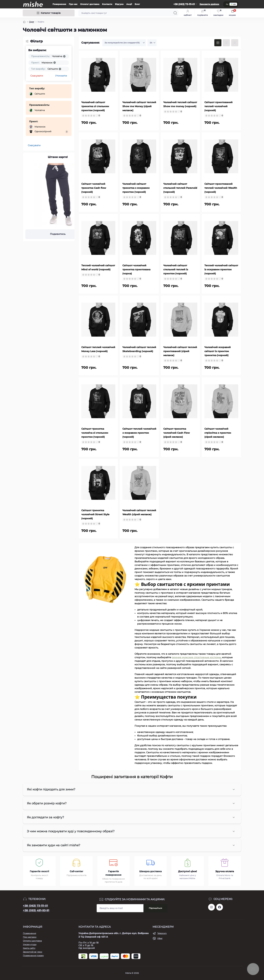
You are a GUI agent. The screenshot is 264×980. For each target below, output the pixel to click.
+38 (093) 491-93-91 (36, 910)
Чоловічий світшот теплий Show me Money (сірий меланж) (139, 106)
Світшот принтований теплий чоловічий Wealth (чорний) (221, 188)
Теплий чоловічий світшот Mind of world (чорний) (98, 267)
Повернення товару (33, 956)
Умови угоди (30, 944)
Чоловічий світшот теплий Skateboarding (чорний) (139, 349)
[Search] (175, 13)
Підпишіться (155, 908)
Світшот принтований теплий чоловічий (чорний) (218, 106)
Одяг (32, 22)
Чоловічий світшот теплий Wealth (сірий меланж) (139, 512)
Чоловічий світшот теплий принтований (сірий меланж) (180, 351)
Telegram (162, 933)
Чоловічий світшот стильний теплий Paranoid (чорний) (180, 188)
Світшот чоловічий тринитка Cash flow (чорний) (94, 188)
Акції (129, 4)
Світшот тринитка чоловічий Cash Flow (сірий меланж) (177, 433)
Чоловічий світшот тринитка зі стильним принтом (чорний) (95, 106)
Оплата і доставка (90, 4)
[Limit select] (152, 43)
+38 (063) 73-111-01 (35, 906)
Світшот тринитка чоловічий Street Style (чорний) (95, 514)
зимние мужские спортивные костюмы (196, 657)
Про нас (73, 4)
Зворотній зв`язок (32, 952)
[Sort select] (124, 43)
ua (233, 4)
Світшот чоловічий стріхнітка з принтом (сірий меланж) (218, 433)
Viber (160, 938)
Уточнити (61, 76)
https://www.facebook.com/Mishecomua (220, 907)
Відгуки (119, 4)
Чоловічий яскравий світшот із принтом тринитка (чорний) (218, 351)
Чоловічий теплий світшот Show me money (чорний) (180, 104)
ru (227, 4)
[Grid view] (218, 43)
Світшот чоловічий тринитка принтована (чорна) (136, 269)
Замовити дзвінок (209, 4)
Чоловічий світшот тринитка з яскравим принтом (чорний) (136, 188)
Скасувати (37, 76)
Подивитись (58, 234)
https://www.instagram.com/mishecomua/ (211, 907)
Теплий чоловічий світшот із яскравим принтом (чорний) (221, 269)
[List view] (226, 43)
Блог (137, 4)
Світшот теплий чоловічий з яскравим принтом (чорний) (139, 433)
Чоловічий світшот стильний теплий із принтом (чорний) (176, 269)
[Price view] (235, 43)
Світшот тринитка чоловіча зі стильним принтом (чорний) (95, 433)
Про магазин (30, 937)
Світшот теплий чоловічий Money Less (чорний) (98, 349)
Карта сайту (29, 948)
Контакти (107, 4)
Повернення (59, 4)
